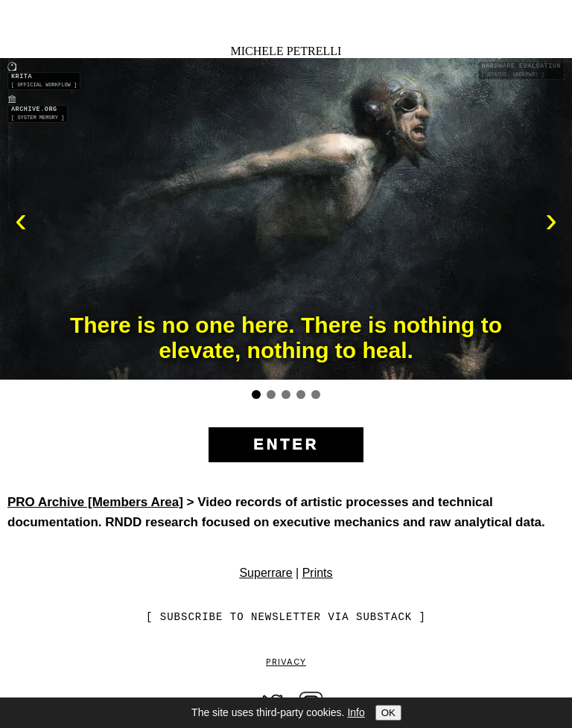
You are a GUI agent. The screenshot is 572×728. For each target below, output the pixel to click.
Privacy (286, 662)
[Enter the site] (286, 446)
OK (388, 713)
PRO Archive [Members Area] (95, 502)
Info (356, 712)
